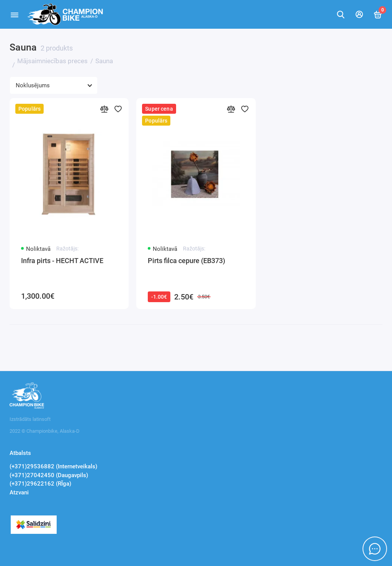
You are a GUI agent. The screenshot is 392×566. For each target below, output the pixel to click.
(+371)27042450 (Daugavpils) (49, 475)
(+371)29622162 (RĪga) (40, 484)
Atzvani (19, 492)
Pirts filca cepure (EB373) (186, 261)
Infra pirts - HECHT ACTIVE (62, 261)
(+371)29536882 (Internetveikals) (53, 466)
